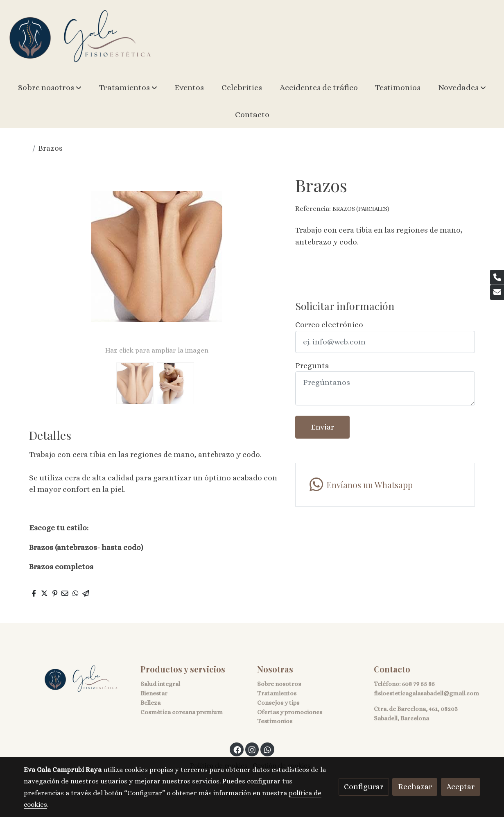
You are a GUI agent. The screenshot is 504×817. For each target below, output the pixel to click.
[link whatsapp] (385, 485)
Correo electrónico (329, 325)
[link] (80, 37)
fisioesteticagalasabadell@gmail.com (426, 693)
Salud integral (160, 684)
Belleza (150, 703)
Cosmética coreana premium (182, 712)
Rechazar (415, 786)
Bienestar (154, 693)
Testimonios (275, 721)
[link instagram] (252, 749)
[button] (50, 88)
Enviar (322, 427)
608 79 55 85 (418, 684)
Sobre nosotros (279, 684)
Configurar (364, 786)
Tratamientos (277, 693)
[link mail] (497, 292)
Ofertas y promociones (290, 712)
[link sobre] (77, 679)
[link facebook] (237, 749)
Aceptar (460, 786)
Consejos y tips (278, 703)
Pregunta (312, 365)
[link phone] (497, 277)
